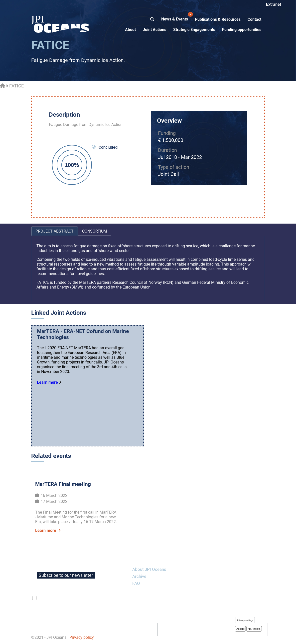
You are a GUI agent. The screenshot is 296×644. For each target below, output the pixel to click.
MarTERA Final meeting (63, 484)
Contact (254, 19)
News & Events (175, 16)
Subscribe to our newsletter (66, 575)
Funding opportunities (242, 30)
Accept (240, 630)
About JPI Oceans (149, 569)
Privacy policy (82, 637)
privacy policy (97, 598)
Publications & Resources (218, 19)
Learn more (47, 382)
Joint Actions (154, 30)
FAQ (136, 583)
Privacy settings (245, 621)
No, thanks (254, 630)
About (130, 30)
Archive (139, 576)
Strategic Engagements (194, 30)
